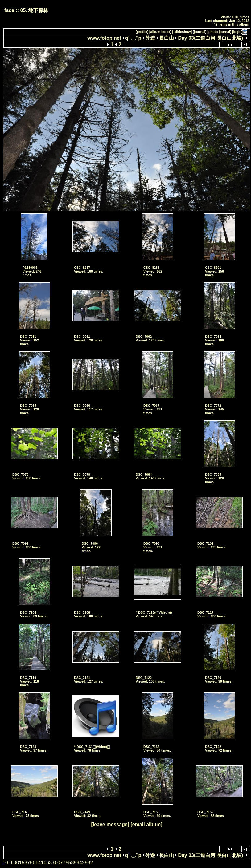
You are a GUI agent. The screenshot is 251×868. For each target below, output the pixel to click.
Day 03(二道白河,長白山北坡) (210, 38)
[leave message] (110, 824)
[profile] (142, 32)
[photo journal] (219, 32)
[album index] (160, 32)
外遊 (150, 38)
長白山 (167, 38)
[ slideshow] (182, 32)
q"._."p (133, 38)
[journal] (200, 32)
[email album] (146, 824)
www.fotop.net (104, 38)
